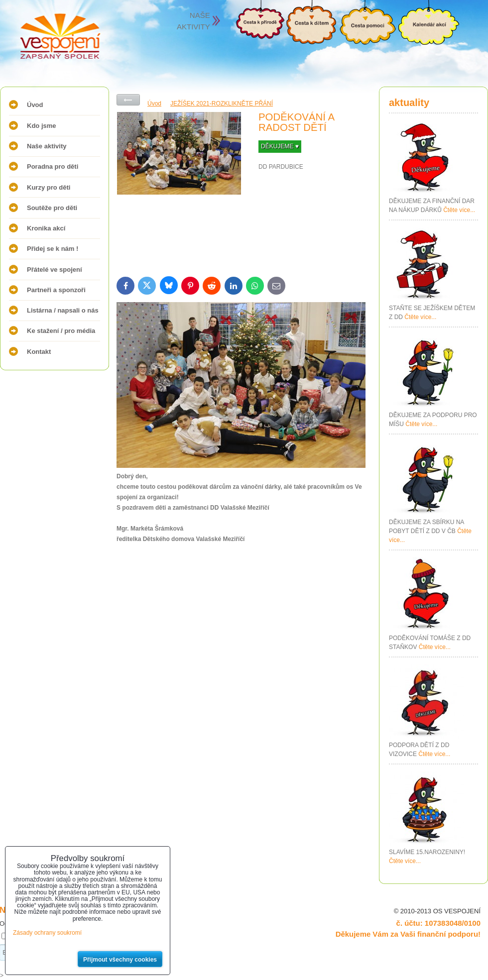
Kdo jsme (42, 126)
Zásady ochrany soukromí (47, 933)
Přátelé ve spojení (55, 270)
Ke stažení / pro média (61, 331)
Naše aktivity (47, 146)
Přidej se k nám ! (53, 249)
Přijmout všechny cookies (120, 960)
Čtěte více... (459, 210)
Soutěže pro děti (52, 208)
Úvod (35, 105)
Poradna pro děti (53, 166)
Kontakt (39, 352)
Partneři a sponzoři (56, 290)
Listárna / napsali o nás (63, 310)
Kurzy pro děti (49, 187)
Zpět (128, 100)
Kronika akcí (46, 228)
